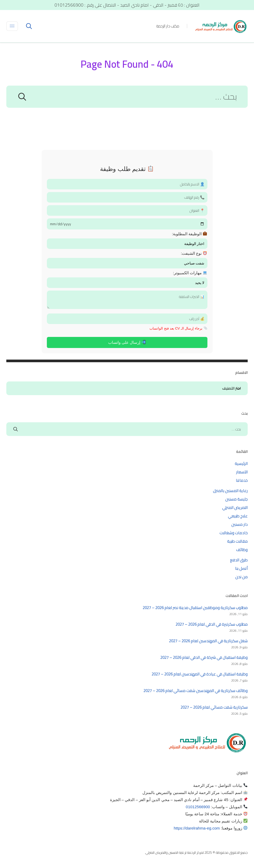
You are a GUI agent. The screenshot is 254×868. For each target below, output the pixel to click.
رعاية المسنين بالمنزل (230, 491)
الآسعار (242, 472)
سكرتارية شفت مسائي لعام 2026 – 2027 (214, 707)
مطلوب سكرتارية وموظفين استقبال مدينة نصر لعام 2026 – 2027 (195, 608)
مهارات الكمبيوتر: (190, 273)
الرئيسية (241, 464)
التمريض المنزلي (235, 507)
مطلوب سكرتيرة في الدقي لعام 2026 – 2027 (212, 624)
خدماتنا (242, 480)
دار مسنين (240, 524)
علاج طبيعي (238, 516)
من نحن (241, 577)
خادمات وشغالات (234, 533)
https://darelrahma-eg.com (197, 828)
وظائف (242, 550)
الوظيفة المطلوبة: (190, 234)
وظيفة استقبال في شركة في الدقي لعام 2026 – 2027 (204, 657)
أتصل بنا (241, 568)
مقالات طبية (237, 541)
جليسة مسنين (236, 499)
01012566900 (198, 807)
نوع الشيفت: (194, 253)
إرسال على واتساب (127, 342)
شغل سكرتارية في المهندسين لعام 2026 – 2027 (208, 641)
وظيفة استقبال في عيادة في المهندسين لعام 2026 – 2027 (200, 674)
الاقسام (238, 389)
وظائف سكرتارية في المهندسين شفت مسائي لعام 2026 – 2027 (196, 691)
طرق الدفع (239, 560)
